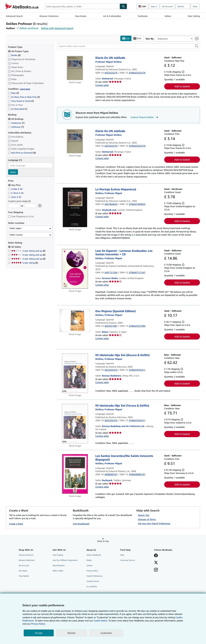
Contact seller (102, 85)
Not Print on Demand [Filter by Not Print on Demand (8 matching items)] (22, 153)
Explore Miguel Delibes (145, 117)
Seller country (16, 235)
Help (195, 6)
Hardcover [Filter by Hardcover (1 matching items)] (16, 123)
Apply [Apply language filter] (13, 172)
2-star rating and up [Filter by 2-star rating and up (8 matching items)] (28, 251)
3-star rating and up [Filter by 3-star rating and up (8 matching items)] (28, 255)
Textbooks (143, 16)
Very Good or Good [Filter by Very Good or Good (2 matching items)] (21, 101)
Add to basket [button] (182, 86)
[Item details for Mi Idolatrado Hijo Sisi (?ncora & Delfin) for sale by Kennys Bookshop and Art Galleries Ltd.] (75, 424)
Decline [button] (72, 633)
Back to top (103, 541)
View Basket (24, 576)
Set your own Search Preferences (154, 523)
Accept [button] (39, 633)
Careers (89, 565)
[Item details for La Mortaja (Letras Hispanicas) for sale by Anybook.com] (75, 207)
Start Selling (194, 16)
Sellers (168, 16)
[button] (197, 46)
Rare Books (81, 16)
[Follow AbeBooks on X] (156, 563)
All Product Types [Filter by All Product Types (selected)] (19, 51)
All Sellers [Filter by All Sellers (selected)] (17, 247)
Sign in (154, 6)
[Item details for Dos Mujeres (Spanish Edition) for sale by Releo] (75, 321)
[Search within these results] (129, 46)
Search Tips (144, 515)
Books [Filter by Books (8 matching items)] (14, 55)
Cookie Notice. (101, 621)
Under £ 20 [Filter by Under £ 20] (16, 189)
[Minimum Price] (14, 206)
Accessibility (92, 587)
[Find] (123, 6)
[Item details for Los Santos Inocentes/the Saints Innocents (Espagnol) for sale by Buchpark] (75, 474)
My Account (167, 6)
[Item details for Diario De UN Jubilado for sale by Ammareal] (75, 68)
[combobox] (82, 6)
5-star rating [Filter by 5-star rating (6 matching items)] (25, 263)
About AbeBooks (94, 555)
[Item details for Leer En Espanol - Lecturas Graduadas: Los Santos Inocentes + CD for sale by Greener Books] (75, 269)
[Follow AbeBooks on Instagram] (156, 570)
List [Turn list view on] (126, 38)
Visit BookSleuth (81, 524)
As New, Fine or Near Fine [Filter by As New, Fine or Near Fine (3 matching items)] (24, 97)
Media (89, 560)
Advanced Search (14, 16)
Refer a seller (58, 571)
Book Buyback (59, 565)
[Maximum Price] (30, 206)
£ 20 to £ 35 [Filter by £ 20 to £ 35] (16, 193)
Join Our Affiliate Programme (65, 560)
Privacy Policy (92, 571)
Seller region (15, 228)
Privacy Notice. (38, 624)
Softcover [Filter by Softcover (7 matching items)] (16, 127)
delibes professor (29, 28)
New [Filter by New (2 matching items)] (14, 93)
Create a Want (16, 524)
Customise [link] (106, 633)
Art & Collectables (112, 16)
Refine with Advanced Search (57, 28)
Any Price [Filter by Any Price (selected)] (15, 185)
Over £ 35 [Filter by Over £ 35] (15, 197)
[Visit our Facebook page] (156, 556)
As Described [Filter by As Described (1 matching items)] (18, 109)
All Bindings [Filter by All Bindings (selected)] (16, 119)
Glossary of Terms (147, 519)
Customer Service (128, 560)
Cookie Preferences (94, 576)
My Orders (23, 571)
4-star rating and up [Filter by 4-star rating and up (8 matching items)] (28, 259)
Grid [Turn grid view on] (137, 38)
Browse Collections (49, 16)
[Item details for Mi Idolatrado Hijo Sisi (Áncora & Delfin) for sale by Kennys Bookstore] (75, 373)
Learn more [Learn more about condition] (25, 89)
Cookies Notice (93, 581)
